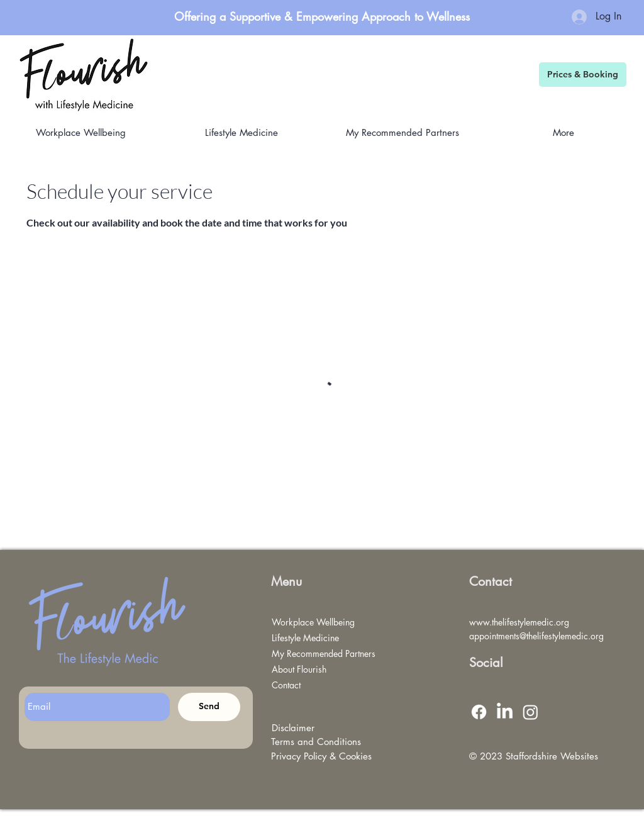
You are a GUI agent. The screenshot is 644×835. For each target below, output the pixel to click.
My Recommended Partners (318, 653)
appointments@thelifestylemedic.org (536, 636)
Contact (286, 685)
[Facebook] (479, 712)
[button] (402, 132)
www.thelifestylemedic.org (519, 622)
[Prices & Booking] (583, 75)
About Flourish (299, 669)
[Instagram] (530, 712)
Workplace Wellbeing (313, 622)
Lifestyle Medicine (305, 638)
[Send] (209, 707)
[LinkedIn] (505, 712)
